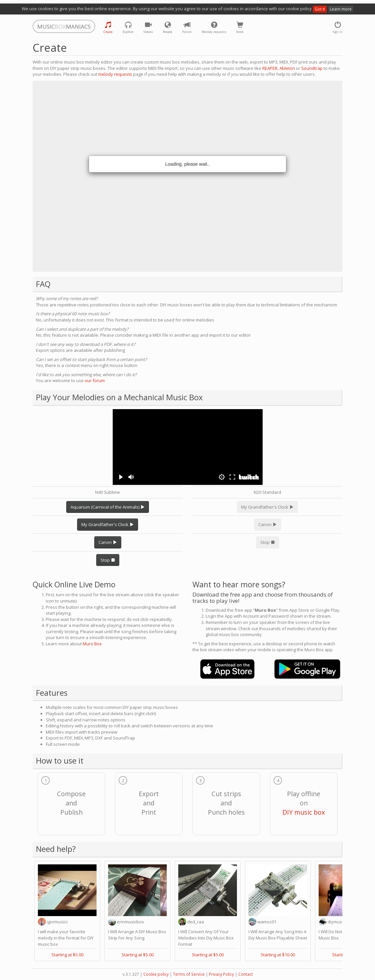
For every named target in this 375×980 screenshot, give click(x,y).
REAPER (270, 68)
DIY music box (304, 812)
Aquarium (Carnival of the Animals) (108, 507)
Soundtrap (312, 68)
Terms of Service (189, 974)
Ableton (287, 68)
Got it (320, 9)
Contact (245, 974)
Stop (108, 560)
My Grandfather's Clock (108, 524)
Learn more (341, 9)
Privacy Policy (221, 974)
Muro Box (92, 644)
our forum (95, 380)
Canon (108, 542)
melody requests (115, 74)
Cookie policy (156, 974)
